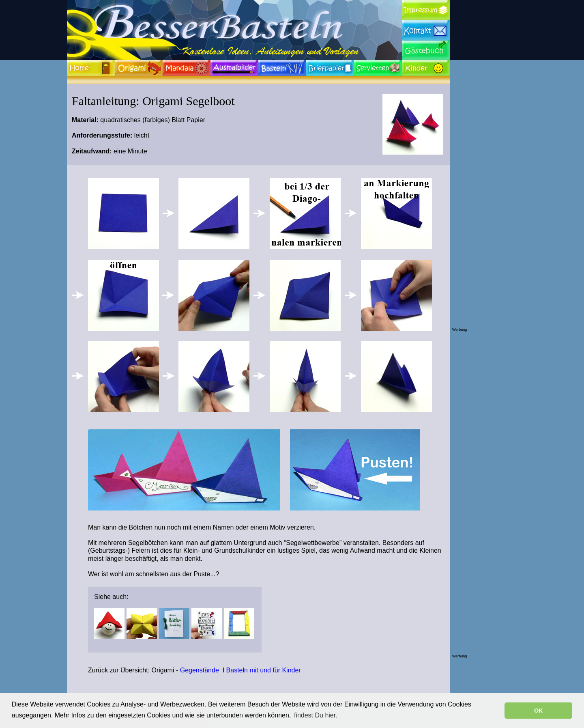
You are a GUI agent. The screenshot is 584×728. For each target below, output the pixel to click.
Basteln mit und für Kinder (264, 670)
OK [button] (539, 711)
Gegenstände (200, 670)
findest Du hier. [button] (316, 715)
